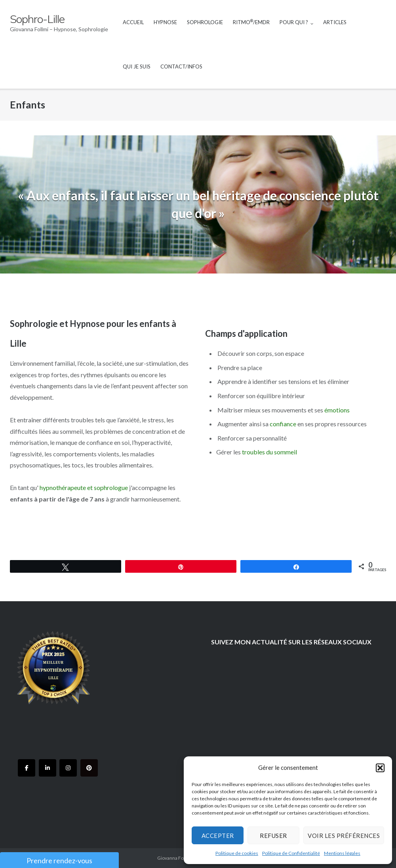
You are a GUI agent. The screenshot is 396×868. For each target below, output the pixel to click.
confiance (283, 424)
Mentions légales (342, 853)
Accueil (133, 22)
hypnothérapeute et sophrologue (84, 487)
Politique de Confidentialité (291, 853)
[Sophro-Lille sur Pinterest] (89, 768)
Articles (335, 22)
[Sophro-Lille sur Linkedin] (48, 768)
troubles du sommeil (269, 452)
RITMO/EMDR (251, 22)
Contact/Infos (181, 66)
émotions (337, 410)
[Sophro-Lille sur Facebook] (27, 768)
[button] (380, 768)
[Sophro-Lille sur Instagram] (68, 768)
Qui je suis (137, 66)
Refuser (273, 836)
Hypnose (165, 22)
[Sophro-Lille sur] (110, 768)
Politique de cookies (237, 853)
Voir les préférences (344, 836)
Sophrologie (205, 22)
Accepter (218, 836)
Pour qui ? (294, 22)
